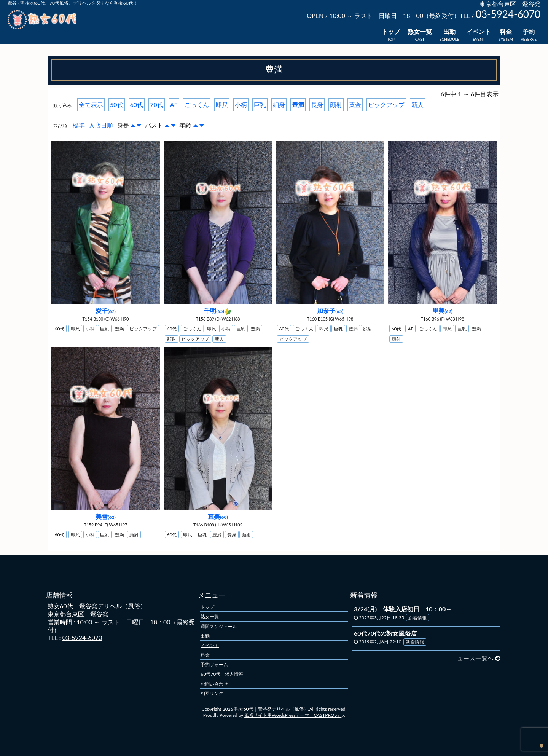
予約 (529, 31)
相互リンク (212, 693)
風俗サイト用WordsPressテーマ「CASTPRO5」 (293, 715)
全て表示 (91, 104)
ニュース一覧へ (476, 658)
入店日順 (101, 125)
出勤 (449, 31)
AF (174, 104)
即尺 (222, 104)
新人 (417, 104)
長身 (317, 104)
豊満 (298, 104)
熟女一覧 (420, 31)
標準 (79, 125)
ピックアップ (386, 104)
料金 (506, 31)
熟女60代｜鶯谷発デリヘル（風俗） (271, 709)
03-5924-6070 (82, 637)
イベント (479, 31)
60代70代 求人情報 (222, 674)
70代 (157, 104)
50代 (117, 104)
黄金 (355, 104)
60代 (137, 104)
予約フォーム (214, 664)
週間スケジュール (219, 626)
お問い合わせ (214, 683)
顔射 (336, 104)
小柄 (241, 104)
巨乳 (260, 104)
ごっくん (197, 104)
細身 (279, 104)
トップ (391, 31)
